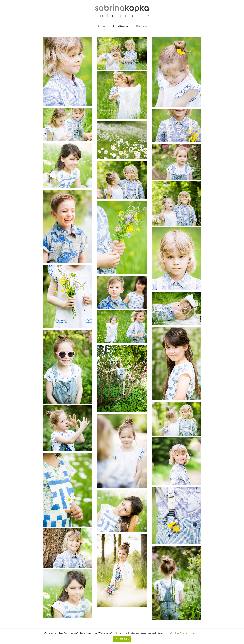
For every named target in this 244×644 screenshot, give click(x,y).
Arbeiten (121, 26)
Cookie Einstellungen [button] (183, 633)
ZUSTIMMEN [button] (122, 639)
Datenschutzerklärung (151, 633)
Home (101, 26)
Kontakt (142, 26)
